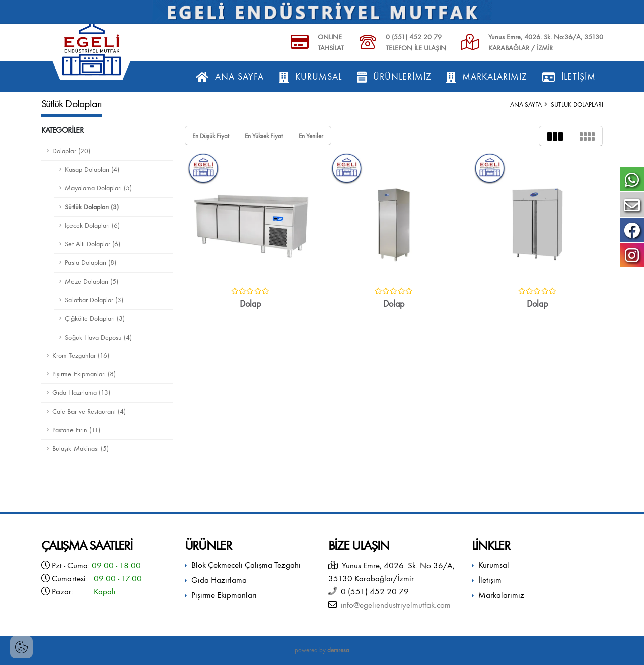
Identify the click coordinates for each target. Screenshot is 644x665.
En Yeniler (311, 136)
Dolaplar (71, 151)
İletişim (569, 77)
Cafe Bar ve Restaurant (89, 411)
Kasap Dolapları (92, 170)
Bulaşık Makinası (81, 449)
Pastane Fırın (76, 430)
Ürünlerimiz (394, 77)
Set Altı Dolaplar (93, 244)
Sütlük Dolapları (92, 207)
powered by (322, 650)
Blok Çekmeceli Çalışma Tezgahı (246, 565)
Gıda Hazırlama (81, 393)
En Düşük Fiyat (211, 136)
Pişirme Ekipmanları (84, 374)
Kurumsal (310, 77)
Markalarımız (487, 77)
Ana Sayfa (230, 77)
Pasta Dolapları (91, 263)
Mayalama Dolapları (98, 188)
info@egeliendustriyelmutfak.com (394, 605)
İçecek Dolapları (92, 225)
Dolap (251, 304)
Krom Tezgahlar (81, 355)
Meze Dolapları (92, 281)
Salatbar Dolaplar (94, 300)
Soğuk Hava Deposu (98, 337)
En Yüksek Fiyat (264, 136)
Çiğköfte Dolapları (95, 319)
